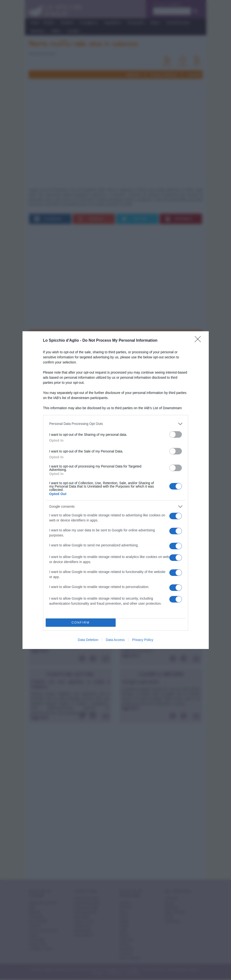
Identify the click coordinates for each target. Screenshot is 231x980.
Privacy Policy (143, 640)
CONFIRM (81, 622)
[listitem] (116, 424)
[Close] (199, 341)
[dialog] (116, 490)
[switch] (176, 434)
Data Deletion (88, 640)
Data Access (115, 640)
